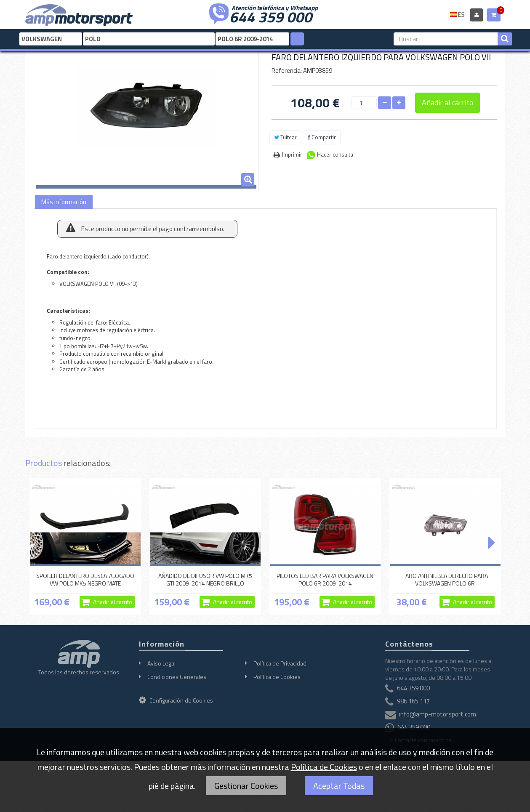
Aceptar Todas (339, 786)
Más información (64, 202)
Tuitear (285, 137)
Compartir (322, 137)
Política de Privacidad (280, 663)
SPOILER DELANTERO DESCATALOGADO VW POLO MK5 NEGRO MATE (85, 579)
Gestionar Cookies (246, 786)
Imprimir (292, 154)
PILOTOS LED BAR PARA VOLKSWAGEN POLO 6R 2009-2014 (325, 579)
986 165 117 (413, 701)
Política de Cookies (277, 677)
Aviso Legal (161, 663)
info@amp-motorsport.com (438, 714)
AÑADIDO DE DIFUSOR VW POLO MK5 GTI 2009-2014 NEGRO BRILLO (205, 579)
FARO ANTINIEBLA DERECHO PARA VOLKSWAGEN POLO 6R (445, 579)
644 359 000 (271, 16)
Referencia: (287, 71)
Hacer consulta (335, 154)
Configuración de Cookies (176, 700)
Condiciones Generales (177, 677)
